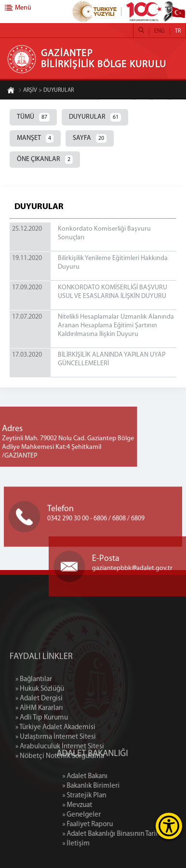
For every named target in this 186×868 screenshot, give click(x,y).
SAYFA (90, 138)
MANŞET (35, 138)
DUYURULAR (95, 117)
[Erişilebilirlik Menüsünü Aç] (169, 826)
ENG (159, 31)
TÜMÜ (33, 117)
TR (178, 31)
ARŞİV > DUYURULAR (46, 91)
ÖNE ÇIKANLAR (45, 160)
